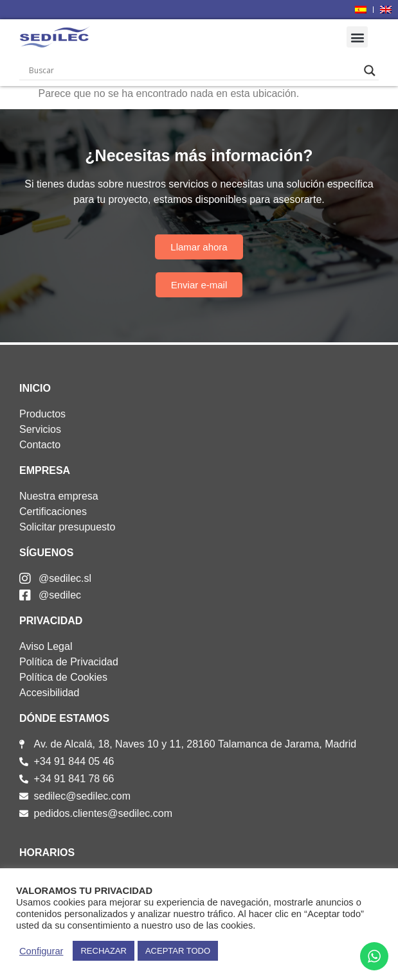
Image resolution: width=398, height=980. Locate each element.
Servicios (40, 429)
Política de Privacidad (69, 662)
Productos (42, 414)
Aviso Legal (46, 646)
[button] (357, 37)
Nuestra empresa (59, 496)
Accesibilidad (49, 693)
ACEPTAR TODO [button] (178, 951)
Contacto (40, 445)
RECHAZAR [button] (104, 951)
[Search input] (193, 71)
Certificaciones (53, 512)
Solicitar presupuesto (67, 527)
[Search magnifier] (370, 71)
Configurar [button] (41, 951)
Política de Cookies (63, 677)
